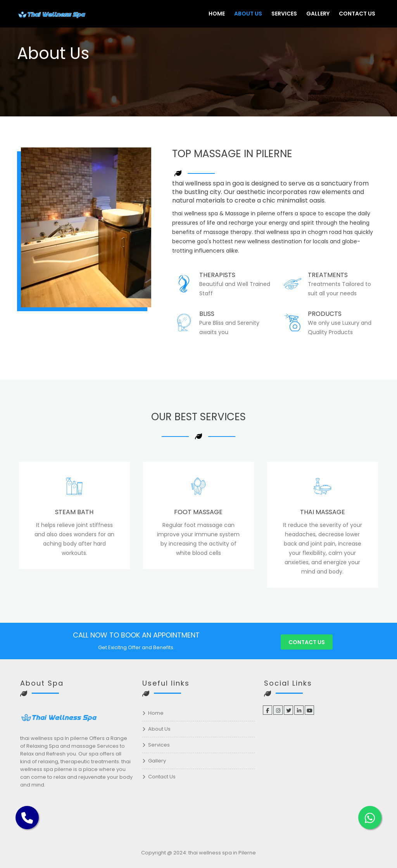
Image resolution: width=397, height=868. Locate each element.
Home (217, 14)
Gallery (318, 14)
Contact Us (357, 14)
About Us (248, 14)
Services (284, 14)
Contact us (307, 642)
